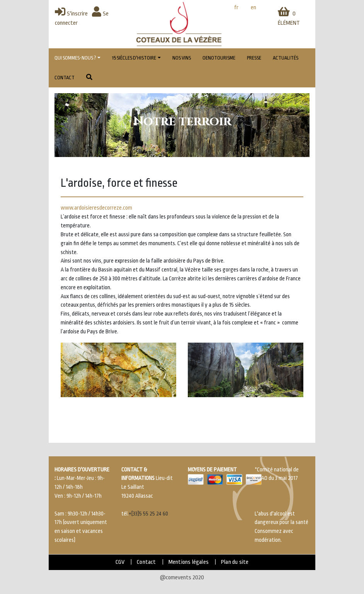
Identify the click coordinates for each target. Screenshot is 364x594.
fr (236, 8)
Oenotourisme (219, 58)
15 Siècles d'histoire (134, 58)
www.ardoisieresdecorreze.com (96, 208)
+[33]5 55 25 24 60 (148, 514)
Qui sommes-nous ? (75, 58)
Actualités (286, 58)
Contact (65, 78)
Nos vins (182, 58)
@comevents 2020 (182, 578)
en (253, 8)
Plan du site (235, 562)
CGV (120, 562)
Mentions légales (189, 562)
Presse (254, 58)
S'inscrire (71, 14)
